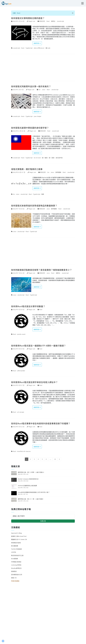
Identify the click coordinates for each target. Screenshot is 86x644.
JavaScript (60, 21)
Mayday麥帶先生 (16, 568)
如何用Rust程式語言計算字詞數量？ (28, 306)
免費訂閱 (43, 521)
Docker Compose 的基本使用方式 (28, 479)
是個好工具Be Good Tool (19, 536)
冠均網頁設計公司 (17, 574)
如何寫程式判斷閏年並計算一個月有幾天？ (31, 86)
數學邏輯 (58, 172)
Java (44, 90)
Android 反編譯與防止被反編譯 (27, 486)
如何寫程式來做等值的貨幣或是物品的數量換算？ (34, 206)
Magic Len (32, 21)
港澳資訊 (14, 571)
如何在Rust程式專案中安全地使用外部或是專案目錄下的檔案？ (41, 423)
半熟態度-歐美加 (16, 562)
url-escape (21, 412)
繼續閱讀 (37, 43)
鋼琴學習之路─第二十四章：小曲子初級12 (31, 472)
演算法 (53, 21)
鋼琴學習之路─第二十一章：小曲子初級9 (31, 499)
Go (39, 90)
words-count (21, 334)
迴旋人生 (14, 578)
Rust (48, 21)
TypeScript (29, 48)
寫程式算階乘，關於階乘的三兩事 (27, 169)
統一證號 (52, 158)
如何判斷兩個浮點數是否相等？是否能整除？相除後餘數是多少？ (41, 270)
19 (55, 459)
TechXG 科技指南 (16, 549)
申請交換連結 (15, 581)
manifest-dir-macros (24, 451)
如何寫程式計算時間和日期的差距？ (28, 18)
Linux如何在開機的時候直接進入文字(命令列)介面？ (34, 492)
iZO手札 (14, 552)
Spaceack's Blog (16, 533)
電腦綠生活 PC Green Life (19, 539)
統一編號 (45, 158)
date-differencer (39, 48)
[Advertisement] (43, 68)
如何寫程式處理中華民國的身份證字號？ (30, 128)
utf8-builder (21, 371)
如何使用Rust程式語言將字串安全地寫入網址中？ (34, 382)
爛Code (48, 48)
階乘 (43, 194)
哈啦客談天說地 (16, 543)
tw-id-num (37, 158)
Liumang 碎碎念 (16, 565)
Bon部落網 (15, 559)
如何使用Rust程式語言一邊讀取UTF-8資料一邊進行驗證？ (39, 346)
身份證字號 (59, 158)
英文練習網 (15, 546)
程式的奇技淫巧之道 (17, 555)
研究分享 (42, 21)
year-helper (38, 116)
